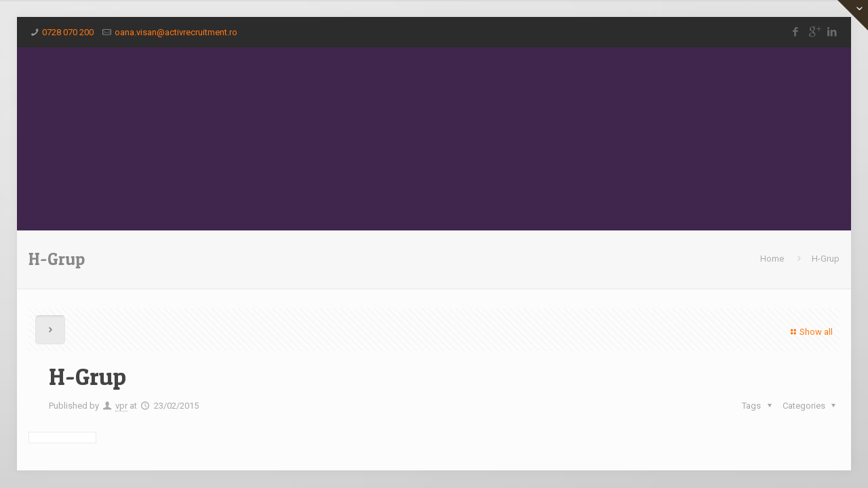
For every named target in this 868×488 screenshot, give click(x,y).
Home (772, 259)
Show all (810, 332)
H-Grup (826, 259)
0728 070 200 (68, 32)
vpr (121, 406)
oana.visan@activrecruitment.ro (176, 32)
